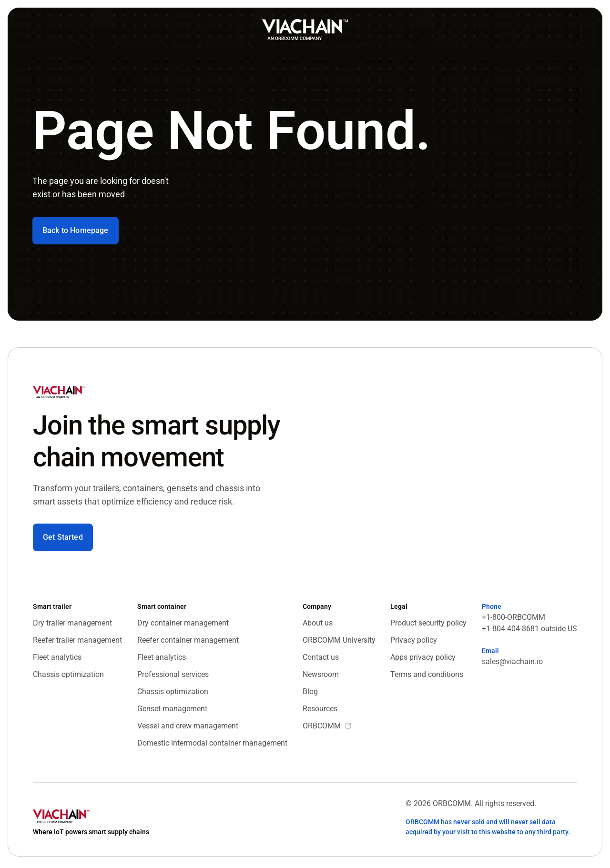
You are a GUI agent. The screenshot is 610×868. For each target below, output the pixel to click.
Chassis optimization (68, 674)
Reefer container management (188, 640)
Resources (320, 709)
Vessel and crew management (188, 726)
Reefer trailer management (77, 640)
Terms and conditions (427, 674)
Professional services (173, 674)
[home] (305, 30)
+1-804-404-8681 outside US (529, 629)
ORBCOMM (322, 726)
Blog (310, 691)
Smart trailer (52, 606)
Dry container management (183, 623)
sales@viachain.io (512, 661)
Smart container (162, 606)
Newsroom (321, 674)
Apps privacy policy (423, 657)
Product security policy (428, 623)
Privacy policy (414, 640)
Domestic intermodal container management (212, 743)
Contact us (321, 657)
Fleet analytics (57, 657)
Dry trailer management (72, 623)
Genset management (172, 709)
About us (318, 623)
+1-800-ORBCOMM (513, 617)
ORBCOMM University (339, 640)
